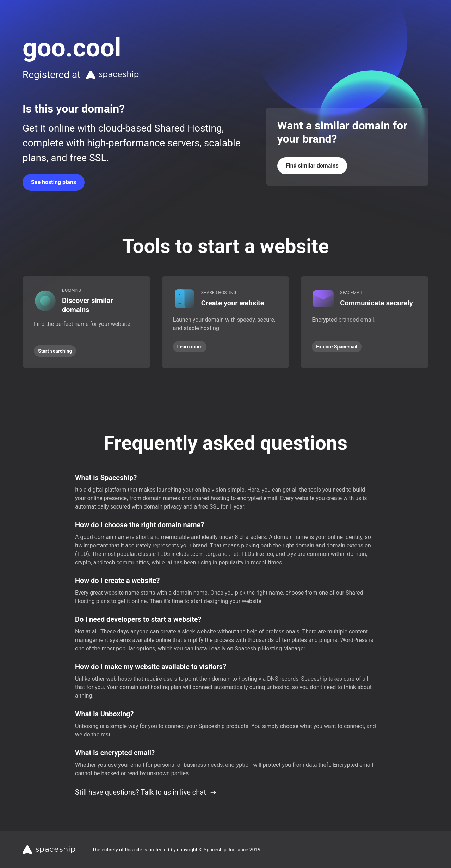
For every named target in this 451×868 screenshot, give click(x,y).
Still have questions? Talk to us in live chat (146, 792)
